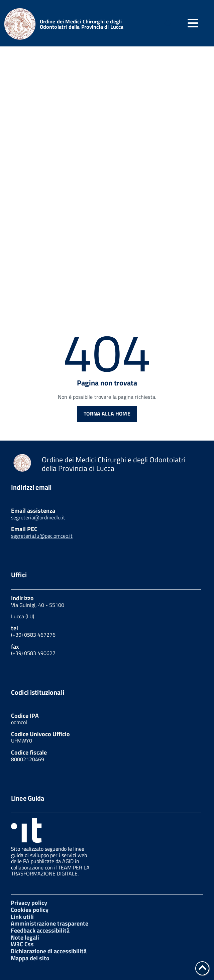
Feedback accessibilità (40, 930)
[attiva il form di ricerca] (167, 24)
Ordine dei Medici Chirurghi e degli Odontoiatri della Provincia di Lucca (82, 24)
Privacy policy (29, 903)
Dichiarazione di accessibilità (49, 951)
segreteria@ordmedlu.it (38, 517)
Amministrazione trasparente (49, 923)
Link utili (22, 917)
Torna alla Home (107, 414)
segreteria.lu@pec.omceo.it (42, 536)
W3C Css (22, 944)
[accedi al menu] (193, 23)
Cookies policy (30, 910)
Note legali (25, 937)
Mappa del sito (30, 958)
